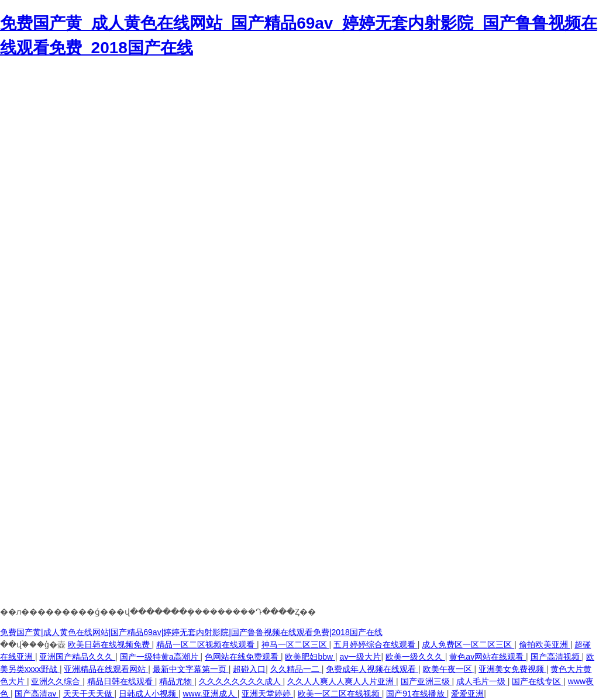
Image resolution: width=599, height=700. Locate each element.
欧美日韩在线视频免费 (110, 644)
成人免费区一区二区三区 (468, 644)
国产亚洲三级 (426, 681)
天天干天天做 (89, 694)
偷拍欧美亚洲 (545, 644)
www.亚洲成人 (210, 694)
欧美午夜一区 (449, 669)
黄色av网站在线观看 (488, 657)
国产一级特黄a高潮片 (160, 657)
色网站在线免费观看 (243, 657)
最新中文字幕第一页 (191, 669)
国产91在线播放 (416, 694)
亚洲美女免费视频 (512, 669)
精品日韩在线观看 (121, 681)
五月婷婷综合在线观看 (376, 644)
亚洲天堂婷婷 (267, 694)
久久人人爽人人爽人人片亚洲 (342, 681)
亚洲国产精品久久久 (77, 657)
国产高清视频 (556, 657)
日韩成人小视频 (149, 694)
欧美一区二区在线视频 (340, 694)
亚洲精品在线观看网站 (106, 669)
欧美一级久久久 (415, 657)
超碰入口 (249, 669)
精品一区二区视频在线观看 (206, 644)
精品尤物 (177, 681)
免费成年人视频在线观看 (372, 669)
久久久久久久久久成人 (241, 681)
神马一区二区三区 (295, 644)
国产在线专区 (538, 681)
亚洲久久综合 (57, 681)
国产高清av (37, 694)
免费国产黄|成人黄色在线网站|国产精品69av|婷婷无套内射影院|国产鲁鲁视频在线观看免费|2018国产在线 (191, 632)
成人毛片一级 (482, 681)
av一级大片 (361, 657)
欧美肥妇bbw (310, 657)
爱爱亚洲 (467, 694)
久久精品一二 (296, 669)
